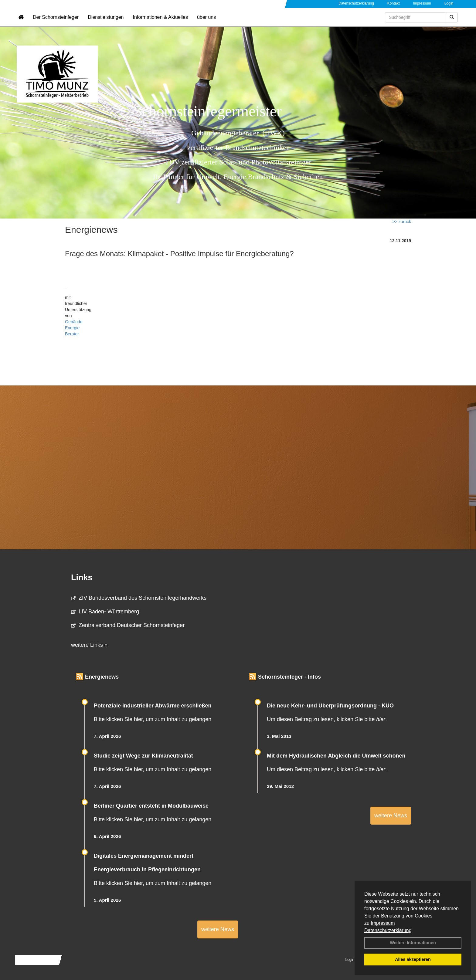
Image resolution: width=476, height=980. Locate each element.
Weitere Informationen (413, 943)
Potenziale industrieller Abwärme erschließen (153, 706)
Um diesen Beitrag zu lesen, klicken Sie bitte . (327, 719)
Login (449, 3)
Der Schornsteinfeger (56, 23)
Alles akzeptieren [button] (413, 959)
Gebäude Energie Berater (74, 328)
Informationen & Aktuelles (160, 23)
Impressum (383, 923)
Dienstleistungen (106, 23)
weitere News (218, 929)
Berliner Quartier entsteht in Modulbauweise (151, 806)
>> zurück (402, 222)
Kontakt (394, 3)
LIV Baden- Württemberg (105, 612)
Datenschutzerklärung (388, 930)
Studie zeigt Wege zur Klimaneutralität (143, 756)
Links (82, 578)
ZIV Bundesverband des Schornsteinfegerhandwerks (139, 598)
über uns (206, 23)
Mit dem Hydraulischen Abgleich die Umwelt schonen (336, 756)
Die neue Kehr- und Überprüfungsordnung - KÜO (330, 706)
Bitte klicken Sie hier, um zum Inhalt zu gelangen (153, 719)
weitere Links (89, 645)
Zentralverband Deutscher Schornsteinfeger (128, 625)
